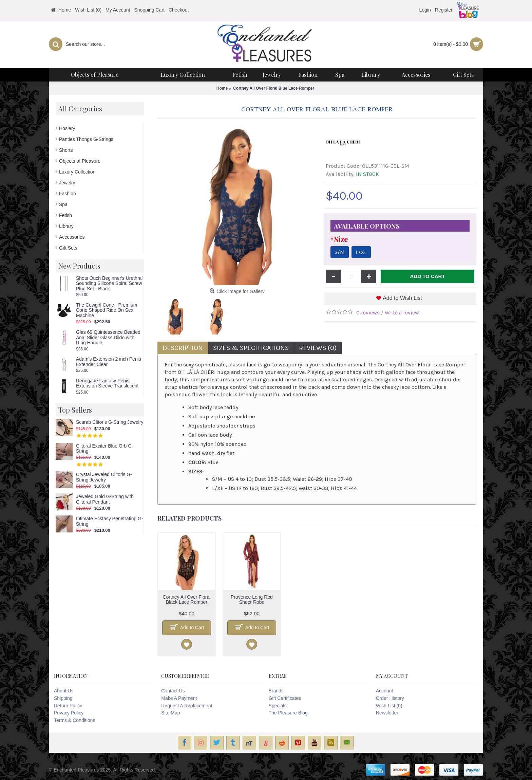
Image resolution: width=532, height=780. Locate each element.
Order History (390, 698)
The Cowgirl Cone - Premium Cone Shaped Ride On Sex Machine (107, 310)
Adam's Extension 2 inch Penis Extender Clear (109, 362)
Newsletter (387, 713)
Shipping (63, 698)
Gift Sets (68, 248)
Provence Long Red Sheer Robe (252, 600)
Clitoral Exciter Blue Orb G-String (105, 449)
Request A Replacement (187, 706)
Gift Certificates (285, 698)
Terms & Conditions (74, 720)
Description (183, 348)
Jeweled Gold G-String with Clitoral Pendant (105, 499)
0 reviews (368, 313)
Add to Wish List (402, 298)
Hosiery (67, 128)
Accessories (72, 237)
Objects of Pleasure (80, 161)
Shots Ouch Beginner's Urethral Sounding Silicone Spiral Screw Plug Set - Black (109, 284)
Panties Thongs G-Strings (86, 139)
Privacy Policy (69, 713)
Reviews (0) (318, 348)
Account (385, 691)
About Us (64, 691)
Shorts (66, 150)
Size (341, 239)
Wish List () (389, 706)
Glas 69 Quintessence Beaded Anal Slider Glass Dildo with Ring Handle (108, 338)
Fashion (68, 194)
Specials (278, 706)
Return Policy (68, 706)
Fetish (65, 215)
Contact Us (173, 691)
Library (66, 226)
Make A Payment (179, 698)
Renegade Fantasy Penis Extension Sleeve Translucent (107, 383)
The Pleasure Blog (288, 713)
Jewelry (67, 183)
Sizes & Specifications (251, 348)
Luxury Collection (77, 172)
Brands (276, 691)
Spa (63, 204)
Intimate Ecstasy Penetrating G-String (110, 521)
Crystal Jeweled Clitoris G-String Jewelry (104, 477)
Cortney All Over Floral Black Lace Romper (187, 600)
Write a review (402, 313)
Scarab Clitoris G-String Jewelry (110, 422)
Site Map (170, 713)
